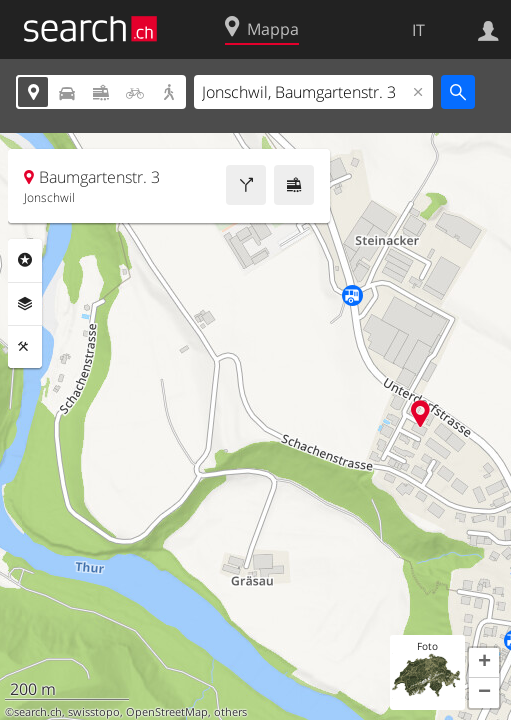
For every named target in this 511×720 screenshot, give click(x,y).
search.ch (38, 712)
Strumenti (25, 347)
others (230, 712)
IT (418, 30)
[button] (484, 663)
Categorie (25, 260)
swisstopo (94, 712)
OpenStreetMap (167, 712)
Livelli (25, 304)
